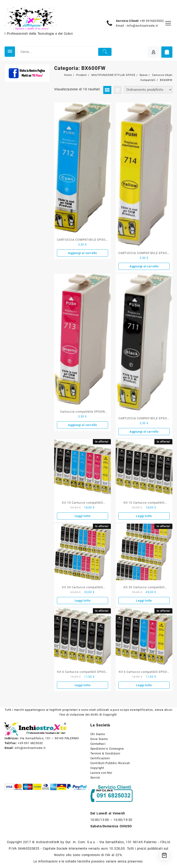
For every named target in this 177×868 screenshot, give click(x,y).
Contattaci (98, 744)
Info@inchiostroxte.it (142, 26)
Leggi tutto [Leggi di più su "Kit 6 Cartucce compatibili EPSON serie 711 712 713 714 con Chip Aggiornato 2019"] (144, 685)
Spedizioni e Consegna (107, 749)
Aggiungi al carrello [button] (83, 253)
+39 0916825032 (152, 21)
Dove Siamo (99, 739)
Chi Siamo (98, 734)
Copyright (97, 768)
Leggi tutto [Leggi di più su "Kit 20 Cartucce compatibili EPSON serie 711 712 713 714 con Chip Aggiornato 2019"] (83, 601)
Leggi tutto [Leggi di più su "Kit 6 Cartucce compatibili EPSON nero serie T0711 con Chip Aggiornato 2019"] (83, 685)
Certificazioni (100, 758)
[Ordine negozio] (148, 90)
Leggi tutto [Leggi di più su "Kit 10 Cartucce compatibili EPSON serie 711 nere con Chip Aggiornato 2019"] (144, 516)
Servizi (95, 778)
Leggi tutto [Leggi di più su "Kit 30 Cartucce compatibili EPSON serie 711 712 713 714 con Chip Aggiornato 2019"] (144, 601)
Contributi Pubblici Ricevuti (110, 763)
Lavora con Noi (101, 773)
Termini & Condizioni (105, 753)
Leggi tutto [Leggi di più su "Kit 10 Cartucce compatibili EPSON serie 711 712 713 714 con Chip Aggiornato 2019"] (83, 516)
